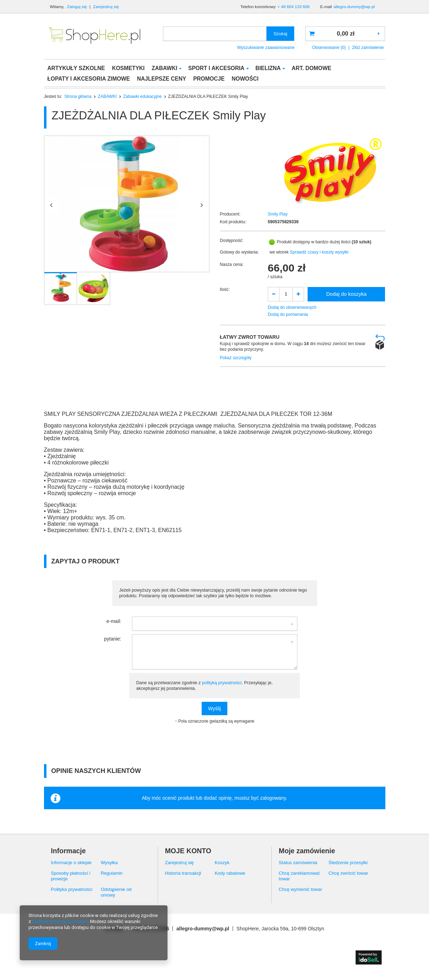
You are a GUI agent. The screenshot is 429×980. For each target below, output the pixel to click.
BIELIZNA (268, 68)
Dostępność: (232, 241)
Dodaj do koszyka (346, 294)
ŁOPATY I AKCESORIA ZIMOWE (89, 79)
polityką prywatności (222, 683)
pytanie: (112, 639)
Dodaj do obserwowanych (292, 307)
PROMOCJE (209, 79)
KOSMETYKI (128, 68)
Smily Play (278, 214)
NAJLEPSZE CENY (162, 79)
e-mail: (114, 621)
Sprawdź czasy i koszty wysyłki (319, 252)
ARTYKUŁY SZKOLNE (76, 68)
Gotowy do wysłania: (239, 252)
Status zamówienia (298, 863)
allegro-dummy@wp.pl (354, 7)
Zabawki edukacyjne (143, 96)
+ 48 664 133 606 (293, 7)
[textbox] (215, 34)
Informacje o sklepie (71, 863)
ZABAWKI (165, 68)
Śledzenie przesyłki (348, 863)
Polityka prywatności (72, 889)
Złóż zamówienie (368, 48)
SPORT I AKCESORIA (216, 68)
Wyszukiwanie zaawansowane (266, 48)
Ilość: (225, 289)
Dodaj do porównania (288, 314)
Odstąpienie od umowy (116, 892)
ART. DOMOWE (312, 68)
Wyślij (214, 709)
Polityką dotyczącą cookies (60, 921)
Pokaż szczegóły (236, 358)
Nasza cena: (232, 264)
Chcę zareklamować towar (299, 876)
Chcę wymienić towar (300, 889)
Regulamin (112, 873)
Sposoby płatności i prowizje (71, 876)
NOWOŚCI (245, 79)
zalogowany (273, 798)
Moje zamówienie (307, 851)
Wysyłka (109, 863)
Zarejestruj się (106, 7)
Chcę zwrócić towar (348, 873)
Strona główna (78, 96)
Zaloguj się (77, 7)
